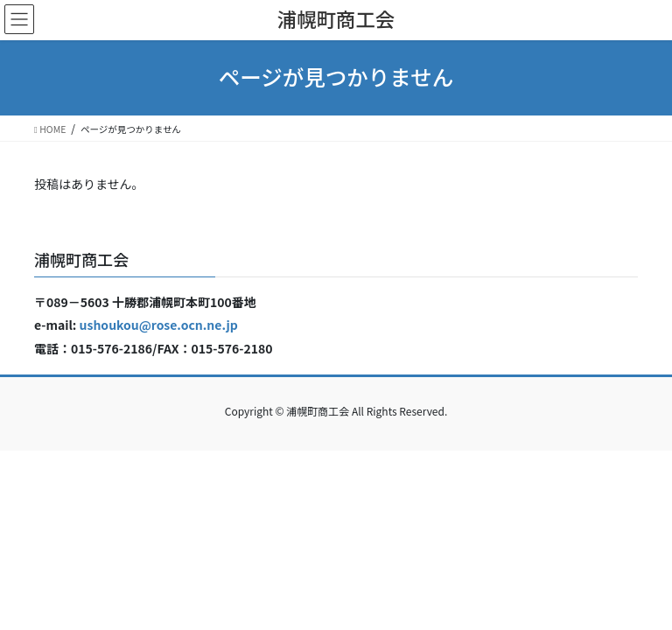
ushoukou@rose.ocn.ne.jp (159, 325)
